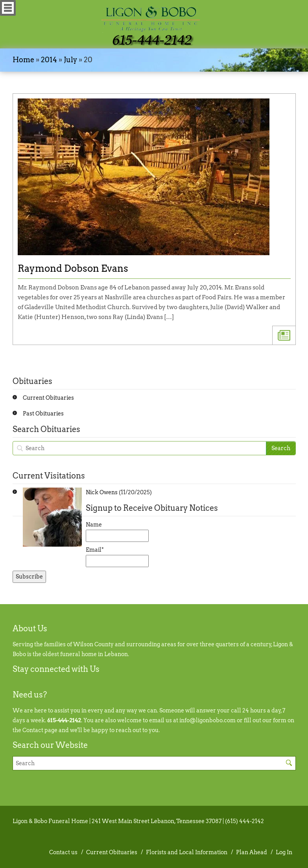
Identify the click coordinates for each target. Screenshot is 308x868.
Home (23, 60)
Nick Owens (102, 492)
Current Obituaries (48, 398)
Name (117, 532)
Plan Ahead (252, 852)
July (70, 60)
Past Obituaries (43, 414)
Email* (117, 557)
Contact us (63, 852)
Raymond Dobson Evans (73, 268)
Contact (33, 730)
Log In (284, 852)
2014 (49, 60)
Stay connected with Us (56, 669)
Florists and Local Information (187, 852)
